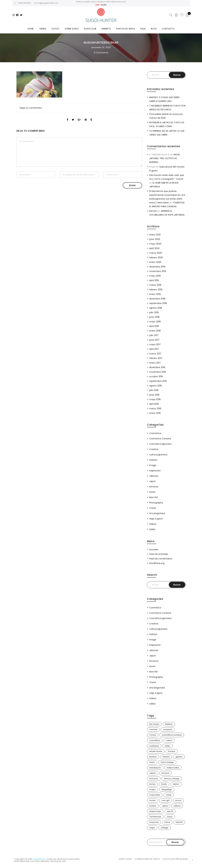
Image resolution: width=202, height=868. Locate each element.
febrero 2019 (156, 290)
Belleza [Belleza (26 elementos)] (169, 724)
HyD (64, 861)
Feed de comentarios (161, 559)
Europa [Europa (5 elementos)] (172, 751)
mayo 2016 (155, 399)
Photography (156, 503)
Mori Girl (153, 497)
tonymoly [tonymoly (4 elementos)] (154, 822)
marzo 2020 (156, 253)
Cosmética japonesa (160, 444)
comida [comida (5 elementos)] (153, 729)
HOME (31, 29)
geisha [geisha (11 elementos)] (179, 757)
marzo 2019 (155, 285)
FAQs (143, 29)
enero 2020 (155, 262)
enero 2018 (155, 331)
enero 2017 (155, 363)
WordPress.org (157, 563)
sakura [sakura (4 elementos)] (177, 806)
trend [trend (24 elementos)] (167, 822)
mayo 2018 (155, 322)
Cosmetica (155, 433)
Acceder (154, 549)
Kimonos (154, 487)
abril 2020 (154, 248)
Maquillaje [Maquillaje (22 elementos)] (167, 790)
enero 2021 (155, 235)
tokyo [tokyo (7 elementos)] (170, 817)
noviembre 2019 (158, 271)
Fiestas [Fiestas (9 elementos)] (166, 757)
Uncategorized (157, 513)
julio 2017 (154, 335)
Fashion (153, 460)
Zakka (152, 529)
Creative (154, 449)
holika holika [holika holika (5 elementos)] (173, 768)
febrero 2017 (156, 358)
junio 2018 (154, 317)
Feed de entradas (159, 554)
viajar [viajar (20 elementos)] (152, 828)
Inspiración (155, 471)
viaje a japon (156, 519)
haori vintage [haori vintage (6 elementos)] (167, 762)
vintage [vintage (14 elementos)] (165, 828)
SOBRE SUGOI (72, 29)
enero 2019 (155, 294)
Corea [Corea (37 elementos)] (153, 735)
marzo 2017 (155, 354)
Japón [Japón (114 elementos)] (153, 773)
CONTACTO (168, 29)
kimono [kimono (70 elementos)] (165, 773)
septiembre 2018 (158, 303)
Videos (153, 524)
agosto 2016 (156, 386)
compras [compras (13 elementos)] (168, 729)
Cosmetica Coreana (160, 439)
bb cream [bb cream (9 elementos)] (154, 724)
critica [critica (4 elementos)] (169, 740)
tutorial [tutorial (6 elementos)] (179, 822)
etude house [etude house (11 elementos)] (156, 751)
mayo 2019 (155, 276)
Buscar (175, 842)
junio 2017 (154, 340)
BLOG (154, 29)
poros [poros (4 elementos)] (178, 800)
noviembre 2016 (158, 372)
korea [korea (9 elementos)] (152, 784)
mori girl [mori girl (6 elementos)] (165, 800)
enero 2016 (155, 413)
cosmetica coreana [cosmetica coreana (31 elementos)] (172, 735)
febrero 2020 (156, 258)
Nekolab (45, 861)
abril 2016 (154, 404)
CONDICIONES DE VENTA (147, 859)
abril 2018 (154, 326)
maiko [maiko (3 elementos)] (153, 790)
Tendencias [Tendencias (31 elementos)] (155, 817)
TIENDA (43, 29)
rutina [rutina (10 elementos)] (165, 806)
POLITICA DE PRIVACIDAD (175, 859)
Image (153, 465)
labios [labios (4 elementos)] (176, 784)
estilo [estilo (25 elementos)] (167, 746)
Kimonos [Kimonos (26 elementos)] (154, 779)
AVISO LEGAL (125, 859)
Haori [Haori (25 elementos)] (152, 762)
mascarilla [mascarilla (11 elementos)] (155, 795)
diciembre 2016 (157, 367)
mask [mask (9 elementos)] (169, 795)
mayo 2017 (155, 344)
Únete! (104, 5)
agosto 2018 (156, 308)
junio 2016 (154, 395)
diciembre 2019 (157, 267)
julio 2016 (154, 390)
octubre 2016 (156, 376)
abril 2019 (154, 280)
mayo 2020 (155, 244)
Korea (152, 492)
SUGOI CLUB (90, 29)
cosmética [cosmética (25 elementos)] (155, 740)
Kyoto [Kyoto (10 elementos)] (164, 784)
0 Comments (101, 53)
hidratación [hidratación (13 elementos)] (155, 768)
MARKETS (106, 29)
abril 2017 (154, 349)
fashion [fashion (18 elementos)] (153, 757)
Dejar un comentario (31, 108)
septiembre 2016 (158, 381)
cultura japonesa (158, 455)
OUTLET (55, 29)
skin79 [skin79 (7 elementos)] (170, 811)
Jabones (154, 476)
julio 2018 (154, 312)
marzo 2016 (155, 409)
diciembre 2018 (157, 299)
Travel (153, 508)
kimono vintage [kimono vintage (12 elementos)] (172, 779)
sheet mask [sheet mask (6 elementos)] (155, 811)
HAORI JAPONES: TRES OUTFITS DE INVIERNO (164, 158)
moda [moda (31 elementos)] (152, 800)
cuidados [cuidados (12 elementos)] (154, 746)
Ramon (153, 211)
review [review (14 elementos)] (153, 806)
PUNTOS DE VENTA (126, 29)
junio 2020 (155, 239)
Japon (153, 481)
